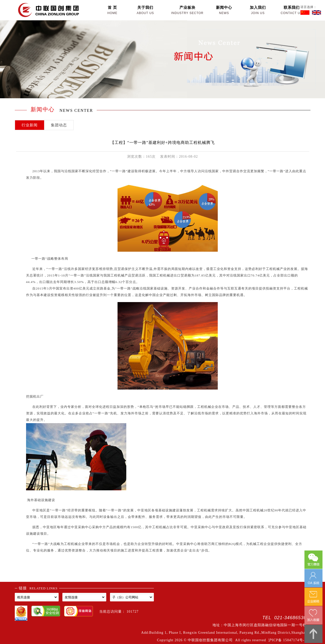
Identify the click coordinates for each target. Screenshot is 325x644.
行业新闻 (30, 125)
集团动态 (59, 125)
